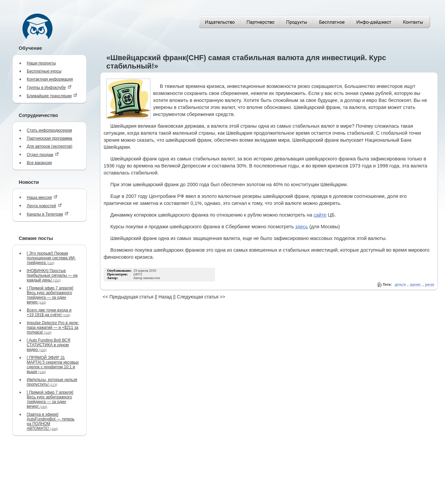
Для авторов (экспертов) (49, 146)
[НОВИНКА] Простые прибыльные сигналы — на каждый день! (52, 275)
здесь (302, 227)
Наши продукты (41, 63)
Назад (165, 297)
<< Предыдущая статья (128, 297)
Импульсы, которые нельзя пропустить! (52, 382)
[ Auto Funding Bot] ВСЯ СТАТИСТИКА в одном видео (48, 345)
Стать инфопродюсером (49, 130)
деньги (400, 284)
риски (430, 284)
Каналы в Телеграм (48, 214)
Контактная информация (50, 79)
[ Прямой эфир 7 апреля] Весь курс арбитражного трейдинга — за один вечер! (50, 399)
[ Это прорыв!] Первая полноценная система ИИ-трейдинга (51, 258)
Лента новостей (44, 206)
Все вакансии (39, 163)
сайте (320, 215)
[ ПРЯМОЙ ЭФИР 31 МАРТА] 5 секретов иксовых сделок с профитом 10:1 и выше (53, 365)
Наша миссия (42, 197)
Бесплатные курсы (44, 71)
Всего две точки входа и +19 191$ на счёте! (49, 312)
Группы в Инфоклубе (49, 87)
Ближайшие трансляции (52, 96)
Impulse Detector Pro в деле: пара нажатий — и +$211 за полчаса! (53, 328)
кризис (415, 284)
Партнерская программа (49, 138)
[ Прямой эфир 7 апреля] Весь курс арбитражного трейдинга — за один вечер (50, 295)
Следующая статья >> (201, 297)
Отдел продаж (43, 155)
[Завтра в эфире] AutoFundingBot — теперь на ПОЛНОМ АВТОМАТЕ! (51, 421)
